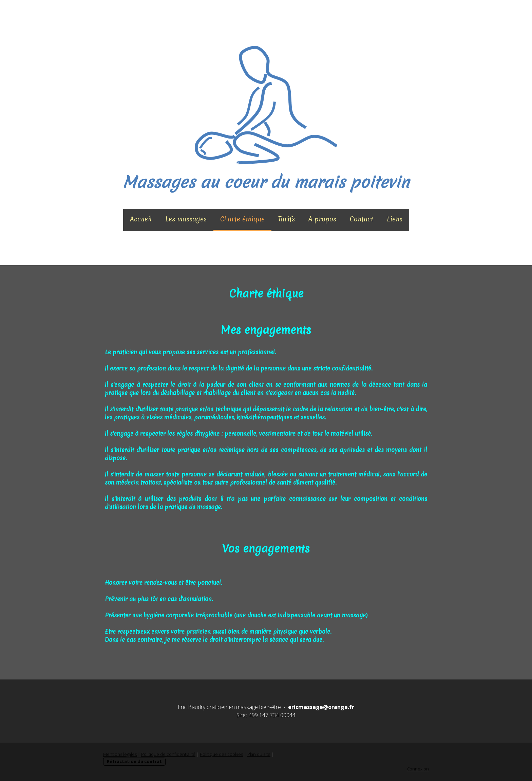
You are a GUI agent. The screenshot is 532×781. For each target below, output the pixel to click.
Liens (395, 219)
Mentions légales (120, 754)
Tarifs (287, 219)
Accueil (141, 219)
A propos (322, 219)
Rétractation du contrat (134, 761)
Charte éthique (242, 219)
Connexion (418, 769)
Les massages (186, 219)
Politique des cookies (221, 754)
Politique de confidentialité (168, 754)
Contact (362, 219)
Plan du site (259, 754)
